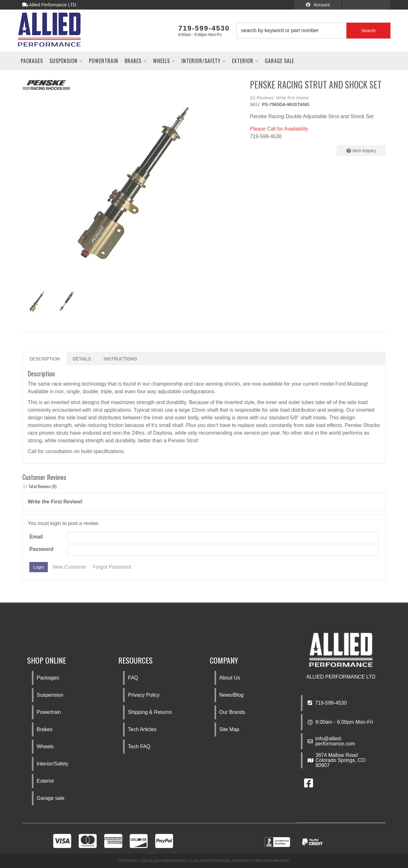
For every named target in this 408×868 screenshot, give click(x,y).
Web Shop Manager (272, 861)
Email (36, 537)
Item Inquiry (364, 151)
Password (41, 549)
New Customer (69, 567)
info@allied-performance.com (335, 741)
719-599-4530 (327, 703)
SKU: (255, 104)
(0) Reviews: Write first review (279, 98)
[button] (313, 31)
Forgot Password (112, 567)
